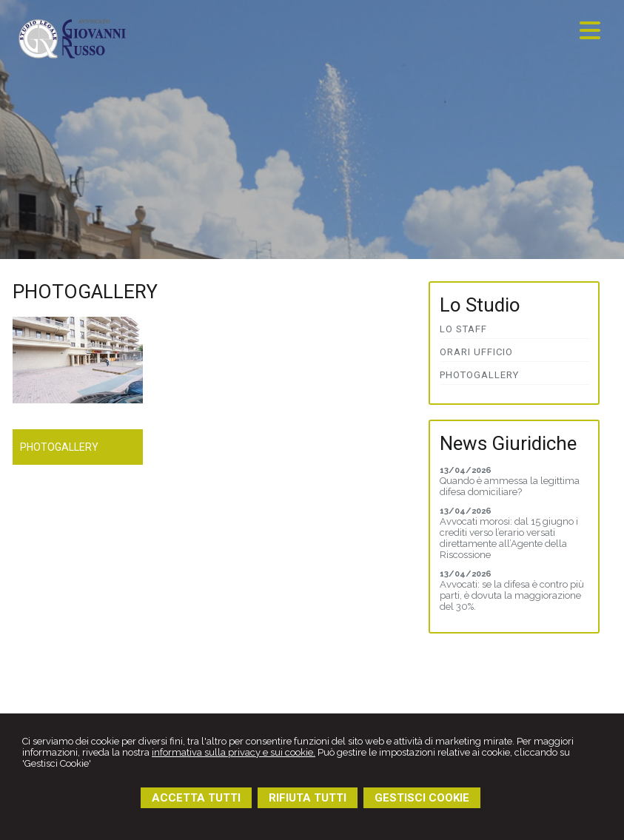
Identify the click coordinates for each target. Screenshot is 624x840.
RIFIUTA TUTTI (308, 798)
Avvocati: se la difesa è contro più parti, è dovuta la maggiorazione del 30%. (512, 595)
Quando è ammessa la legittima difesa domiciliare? (510, 486)
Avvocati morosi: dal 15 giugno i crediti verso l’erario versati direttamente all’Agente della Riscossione (509, 538)
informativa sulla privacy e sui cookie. (234, 752)
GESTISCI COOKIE (422, 798)
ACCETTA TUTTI (196, 798)
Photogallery (59, 447)
